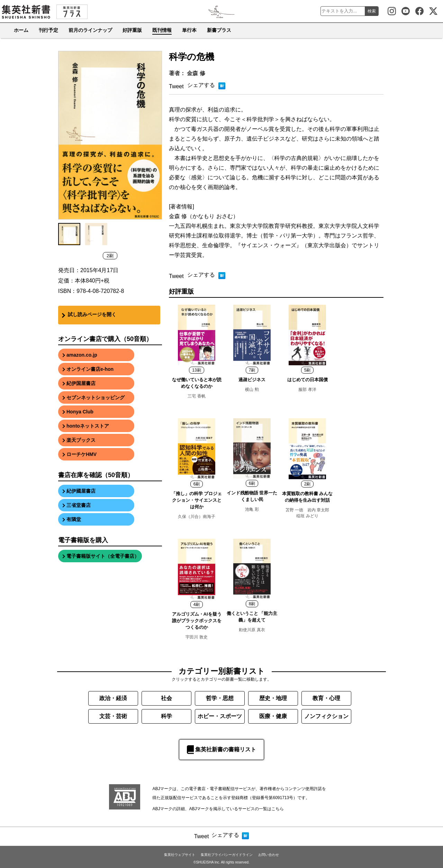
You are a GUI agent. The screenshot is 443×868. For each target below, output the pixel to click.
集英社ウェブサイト (180, 855)
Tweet (176, 86)
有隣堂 (74, 519)
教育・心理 (326, 698)
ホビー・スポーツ (220, 716)
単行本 (189, 30)
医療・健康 (273, 716)
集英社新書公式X (433, 11)
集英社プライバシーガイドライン (227, 855)
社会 (166, 698)
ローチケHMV (82, 454)
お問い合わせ (269, 855)
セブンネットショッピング (96, 397)
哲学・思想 (220, 698)
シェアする (201, 85)
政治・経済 (113, 698)
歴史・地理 (273, 698)
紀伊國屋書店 (81, 491)
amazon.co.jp (82, 355)
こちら (278, 809)
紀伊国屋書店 (81, 383)
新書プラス (219, 30)
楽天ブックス (81, 440)
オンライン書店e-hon (90, 369)
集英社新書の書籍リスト (221, 750)
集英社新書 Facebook (419, 11)
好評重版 (132, 30)
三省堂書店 (79, 505)
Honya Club (80, 412)
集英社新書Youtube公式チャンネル (406, 11)
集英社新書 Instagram (392, 11)
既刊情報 (162, 30)
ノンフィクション (326, 716)
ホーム (21, 30)
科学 (166, 716)
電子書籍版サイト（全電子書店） (103, 556)
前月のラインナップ (90, 30)
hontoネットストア (88, 426)
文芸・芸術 (113, 716)
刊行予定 (48, 30)
